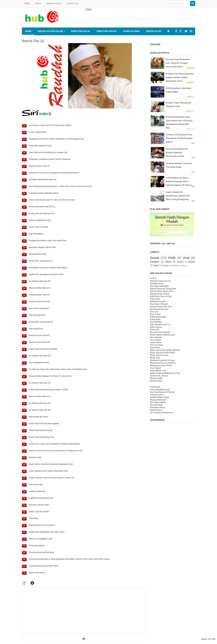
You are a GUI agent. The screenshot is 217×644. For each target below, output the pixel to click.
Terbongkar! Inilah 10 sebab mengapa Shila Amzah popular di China (179, 181)
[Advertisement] (140, 20)
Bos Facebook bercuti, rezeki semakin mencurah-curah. (177, 152)
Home (27, 4)
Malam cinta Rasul (37, 573)
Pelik (172, 258)
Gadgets (155, 262)
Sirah (183, 266)
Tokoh (156, 265)
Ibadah (165, 266)
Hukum (180, 262)
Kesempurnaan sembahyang (41, 552)
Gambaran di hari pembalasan (42, 525)
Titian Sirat (33, 518)
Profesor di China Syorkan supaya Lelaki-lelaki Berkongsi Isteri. (180, 77)
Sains (168, 262)
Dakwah (175, 266)
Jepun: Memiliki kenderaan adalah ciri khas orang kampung (178, 196)
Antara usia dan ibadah (39, 512)
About (38, 4)
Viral (186, 258)
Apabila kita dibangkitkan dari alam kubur (47, 532)
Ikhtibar (192, 262)
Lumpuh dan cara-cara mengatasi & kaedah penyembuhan (54, 444)
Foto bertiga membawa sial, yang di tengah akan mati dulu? (178, 63)
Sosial (155, 258)
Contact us (73, 4)
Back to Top (209, 639)
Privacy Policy (54, 4)
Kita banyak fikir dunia (38, 417)
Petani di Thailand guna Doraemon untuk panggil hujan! (179, 138)
